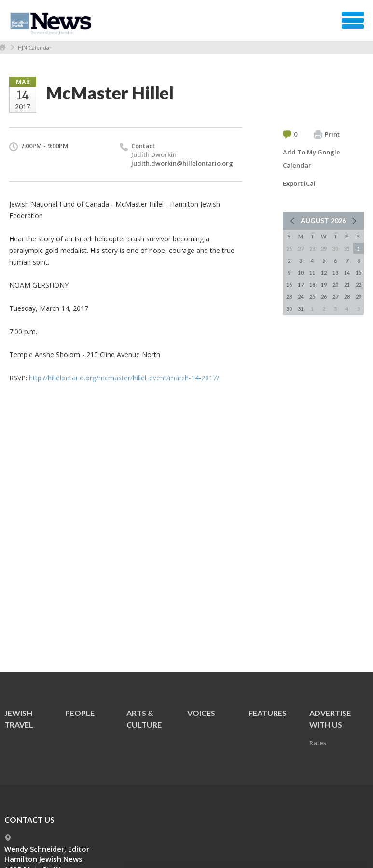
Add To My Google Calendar (311, 159)
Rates (318, 743)
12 (324, 273)
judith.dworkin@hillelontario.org (182, 163)
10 (301, 273)
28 (347, 297)
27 (335, 297)
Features (268, 713)
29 (359, 297)
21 (347, 285)
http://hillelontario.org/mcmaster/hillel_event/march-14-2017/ (124, 378)
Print (327, 135)
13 (335, 273)
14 (347, 273)
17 (301, 285)
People (80, 713)
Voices (201, 713)
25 (312, 297)
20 (335, 285)
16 (289, 285)
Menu (353, 20)
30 (289, 309)
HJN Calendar (35, 48)
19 (324, 285)
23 (289, 297)
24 (301, 297)
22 (359, 285)
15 (359, 273)
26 (324, 297)
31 (301, 309)
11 (312, 273)
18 (312, 285)
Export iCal (299, 183)
